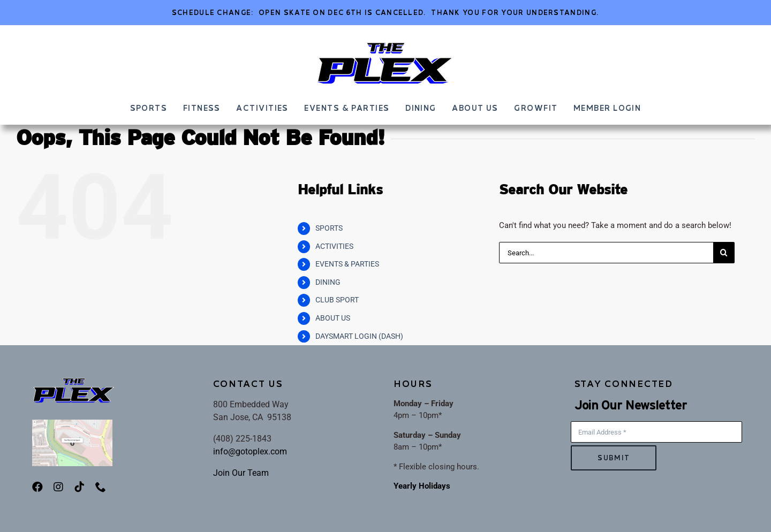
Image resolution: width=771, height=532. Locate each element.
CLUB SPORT (337, 300)
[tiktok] (79, 487)
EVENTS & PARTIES (347, 264)
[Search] (724, 253)
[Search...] (606, 253)
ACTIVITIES (334, 246)
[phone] (101, 487)
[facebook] (37, 487)
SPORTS (329, 228)
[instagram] (58, 487)
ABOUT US (333, 318)
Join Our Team (241, 473)
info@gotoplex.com (250, 451)
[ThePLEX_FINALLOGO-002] (385, 45)
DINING (328, 282)
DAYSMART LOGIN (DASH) (359, 336)
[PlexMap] (72, 423)
